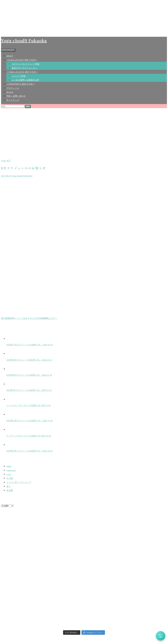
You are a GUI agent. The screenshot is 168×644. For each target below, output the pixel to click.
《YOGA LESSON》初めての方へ (22, 60)
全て (9, 160)
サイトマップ (13, 100)
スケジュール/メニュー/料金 (26, 64)
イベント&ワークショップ (19, 482)
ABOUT (10, 56)
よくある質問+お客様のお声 (25, 80)
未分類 (10, 490)
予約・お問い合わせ (16, 96)
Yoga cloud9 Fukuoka (24, 41)
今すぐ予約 (161, 636)
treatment (11, 470)
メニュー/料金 (19, 76)
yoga (3, 160)
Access (10, 92)
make (9, 466)
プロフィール (13, 88)
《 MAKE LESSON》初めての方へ (22, 72)
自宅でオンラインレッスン (24, 68)
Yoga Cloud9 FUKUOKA (22, 176)
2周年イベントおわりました (19, 318)
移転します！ (47, 318)
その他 (10, 478)
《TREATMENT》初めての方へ (20, 84)
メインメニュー (8, 50)
